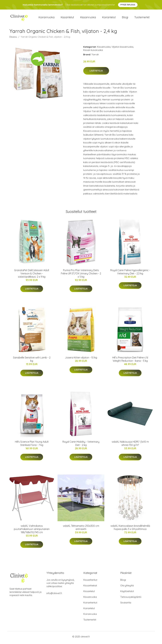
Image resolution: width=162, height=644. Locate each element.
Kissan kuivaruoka (93, 52)
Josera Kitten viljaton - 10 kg (81, 360)
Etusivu (13, 39)
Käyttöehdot (127, 593)
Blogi (125, 18)
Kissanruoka (88, 18)
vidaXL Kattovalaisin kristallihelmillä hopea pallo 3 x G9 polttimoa (130, 530)
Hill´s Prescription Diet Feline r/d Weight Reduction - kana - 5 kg (130, 361)
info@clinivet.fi (54, 595)
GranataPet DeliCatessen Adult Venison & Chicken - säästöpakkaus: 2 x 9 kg (32, 276)
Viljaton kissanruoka (122, 49)
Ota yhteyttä (127, 588)
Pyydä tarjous (128, 5)
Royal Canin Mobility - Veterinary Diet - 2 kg (81, 445)
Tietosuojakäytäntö (131, 599)
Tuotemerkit (142, 18)
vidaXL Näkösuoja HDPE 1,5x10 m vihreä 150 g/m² (130, 445)
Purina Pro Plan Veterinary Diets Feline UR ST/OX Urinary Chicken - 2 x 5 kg (81, 276)
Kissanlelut (67, 18)
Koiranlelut (109, 18)
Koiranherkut (90, 605)
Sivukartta (126, 605)
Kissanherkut (90, 582)
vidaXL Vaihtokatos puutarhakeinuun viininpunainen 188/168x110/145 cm (32, 531)
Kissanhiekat (90, 588)
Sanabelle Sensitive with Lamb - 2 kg (32, 361)
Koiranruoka (46, 18)
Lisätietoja (96, 73)
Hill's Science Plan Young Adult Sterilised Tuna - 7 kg (32, 445)
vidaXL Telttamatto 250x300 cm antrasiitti (81, 530)
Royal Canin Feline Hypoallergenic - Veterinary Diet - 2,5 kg (130, 274)
